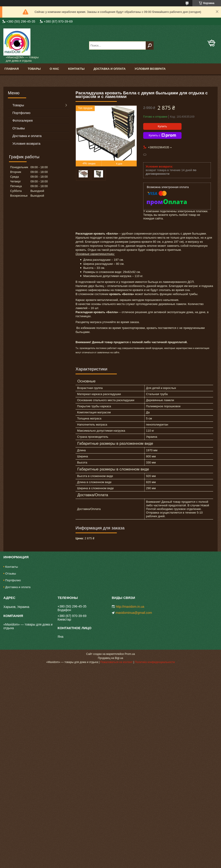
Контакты (76, 69)
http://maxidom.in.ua (130, 607)
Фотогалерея (23, 120)
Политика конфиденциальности (155, 662)
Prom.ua (130, 654)
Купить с (162, 135)
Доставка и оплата (110, 69)
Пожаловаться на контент (116, 662)
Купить (162, 126)
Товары (34, 69)
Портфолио (21, 113)
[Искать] (150, 45)
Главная (12, 69)
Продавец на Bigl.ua (110, 658)
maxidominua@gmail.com (134, 613)
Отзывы (19, 128)
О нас (54, 69)
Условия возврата (150, 69)
